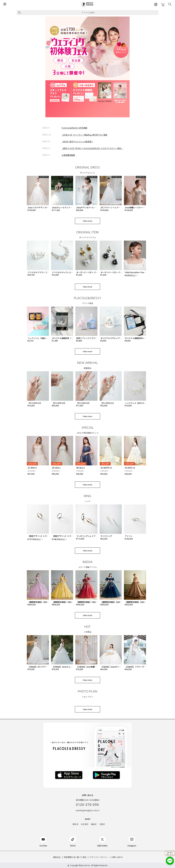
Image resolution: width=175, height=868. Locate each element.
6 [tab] (93, 122)
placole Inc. (86, 865)
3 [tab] (87, 122)
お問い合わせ (117, 857)
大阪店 (102, 824)
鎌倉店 (94, 824)
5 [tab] (91, 122)
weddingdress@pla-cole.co (88, 810)
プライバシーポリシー (99, 857)
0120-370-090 (87, 805)
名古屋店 (85, 824)
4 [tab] (89, 122)
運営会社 (57, 857)
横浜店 (76, 824)
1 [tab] (82, 122)
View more (87, 221)
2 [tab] (84, 122)
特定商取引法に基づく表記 (75, 857)
